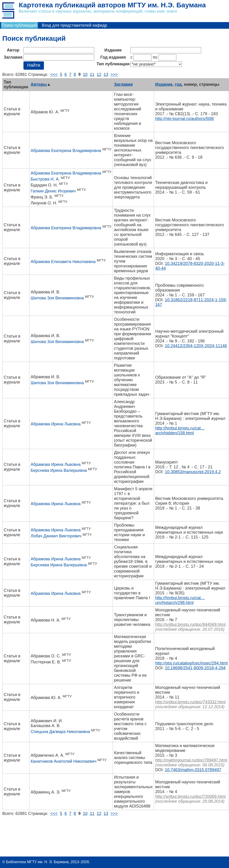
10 (85, 74)
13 (106, 74)
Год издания (113, 57)
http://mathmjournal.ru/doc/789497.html (191, 760)
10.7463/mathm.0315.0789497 (193, 770)
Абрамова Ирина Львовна (56, 424)
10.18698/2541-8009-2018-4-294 (195, 668)
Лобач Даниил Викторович (56, 536)
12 (99, 74)
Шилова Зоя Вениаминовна (57, 298)
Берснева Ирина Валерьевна (59, 470)
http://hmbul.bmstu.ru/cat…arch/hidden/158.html (180, 431)
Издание (113, 50)
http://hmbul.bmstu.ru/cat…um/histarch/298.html (180, 600)
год (178, 84)
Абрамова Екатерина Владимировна (66, 151)
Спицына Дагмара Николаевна (60, 732)
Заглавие (13, 57)
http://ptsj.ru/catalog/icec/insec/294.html (191, 663)
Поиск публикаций (19, 25)
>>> (114, 74)
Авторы (39, 84)
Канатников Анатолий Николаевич (63, 761)
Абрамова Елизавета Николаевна (63, 262)
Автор (13, 50)
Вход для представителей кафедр (74, 25)
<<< (54, 74)
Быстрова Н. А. (45, 179)
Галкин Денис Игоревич (53, 191)
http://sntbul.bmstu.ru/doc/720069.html (190, 796)
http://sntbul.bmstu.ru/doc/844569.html (190, 625)
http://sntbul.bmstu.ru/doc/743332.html (190, 702)
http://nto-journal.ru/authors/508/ (185, 119)
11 (92, 74)
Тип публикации (113, 64)
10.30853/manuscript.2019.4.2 (193, 472)
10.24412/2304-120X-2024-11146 (196, 346)
